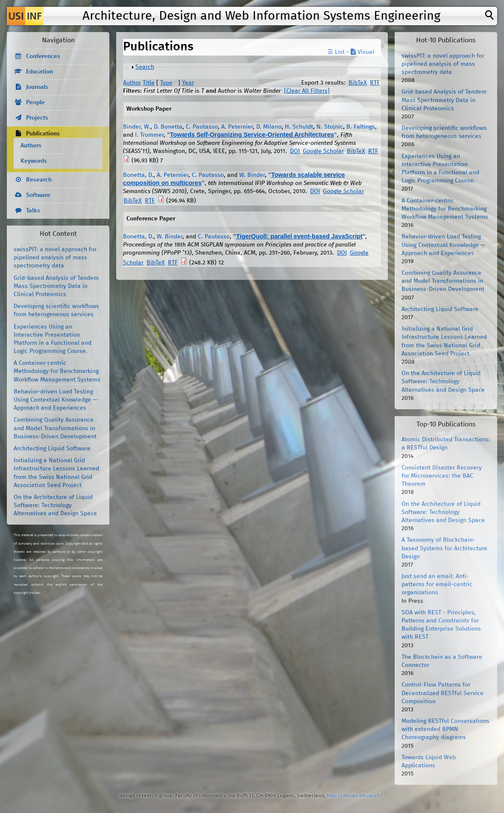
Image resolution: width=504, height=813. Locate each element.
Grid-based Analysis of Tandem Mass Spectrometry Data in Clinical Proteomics (56, 286)
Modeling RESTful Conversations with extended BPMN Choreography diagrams (445, 729)
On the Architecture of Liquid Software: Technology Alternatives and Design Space (55, 505)
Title (149, 83)
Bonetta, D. (138, 175)
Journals (37, 87)
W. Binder (252, 175)
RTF (375, 83)
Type (166, 83)
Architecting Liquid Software (52, 449)
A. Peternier (237, 127)
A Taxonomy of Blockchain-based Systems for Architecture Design (444, 548)
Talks (33, 211)
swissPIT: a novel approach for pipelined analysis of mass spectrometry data (55, 258)
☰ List (336, 52)
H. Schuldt (299, 127)
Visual (362, 52)
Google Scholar (323, 151)
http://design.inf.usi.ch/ (355, 796)
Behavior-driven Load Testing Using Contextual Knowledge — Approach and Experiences (56, 400)
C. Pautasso (202, 127)
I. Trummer (149, 135)
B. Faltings (361, 127)
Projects (37, 118)
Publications (43, 134)
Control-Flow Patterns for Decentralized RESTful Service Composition (442, 693)
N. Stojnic (330, 127)
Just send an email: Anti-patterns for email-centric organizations (437, 584)
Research (39, 180)
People (35, 103)
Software (38, 195)
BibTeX (358, 83)
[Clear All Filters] (307, 91)
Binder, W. (137, 127)
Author (132, 83)
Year (188, 83)
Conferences (43, 56)
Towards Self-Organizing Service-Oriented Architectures (252, 135)
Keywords (34, 161)
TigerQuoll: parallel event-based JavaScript (299, 236)
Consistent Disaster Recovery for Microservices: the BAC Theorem (442, 476)
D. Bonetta (168, 127)
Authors (31, 146)
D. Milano (269, 127)
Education (40, 72)
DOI (295, 151)
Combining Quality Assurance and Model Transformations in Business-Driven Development (55, 428)
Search (145, 67)
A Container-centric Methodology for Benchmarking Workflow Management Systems (57, 371)
